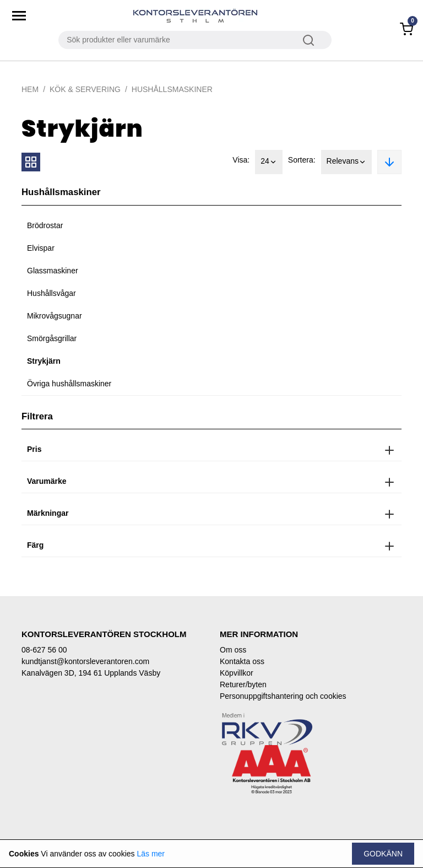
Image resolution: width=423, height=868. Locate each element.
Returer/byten (243, 684)
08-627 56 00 (44, 650)
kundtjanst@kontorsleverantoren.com (85, 661)
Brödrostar (45, 225)
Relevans (346, 162)
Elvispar (41, 248)
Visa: (241, 160)
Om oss (233, 650)
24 (269, 162)
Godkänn (383, 854)
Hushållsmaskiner (172, 89)
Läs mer (151, 854)
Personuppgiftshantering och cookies (283, 696)
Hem (30, 89)
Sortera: (302, 160)
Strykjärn (44, 361)
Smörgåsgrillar (52, 338)
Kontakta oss (242, 661)
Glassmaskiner (53, 271)
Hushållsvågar (51, 293)
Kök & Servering (85, 89)
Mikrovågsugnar (55, 316)
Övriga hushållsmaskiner (69, 384)
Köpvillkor (237, 673)
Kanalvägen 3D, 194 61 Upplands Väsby (91, 673)
